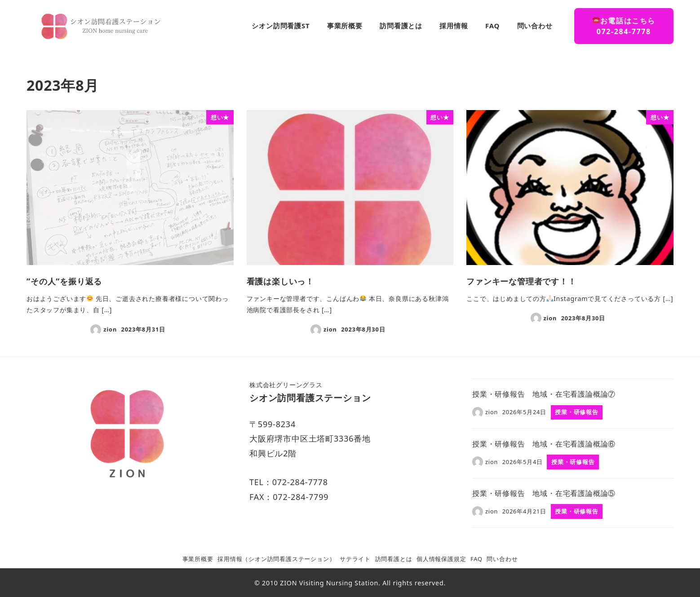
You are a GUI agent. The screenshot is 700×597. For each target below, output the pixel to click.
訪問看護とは (394, 559)
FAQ (476, 559)
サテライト (355, 559)
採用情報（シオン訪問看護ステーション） (276, 559)
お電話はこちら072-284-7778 (624, 26)
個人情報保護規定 (441, 559)
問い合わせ (502, 559)
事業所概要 (198, 559)
